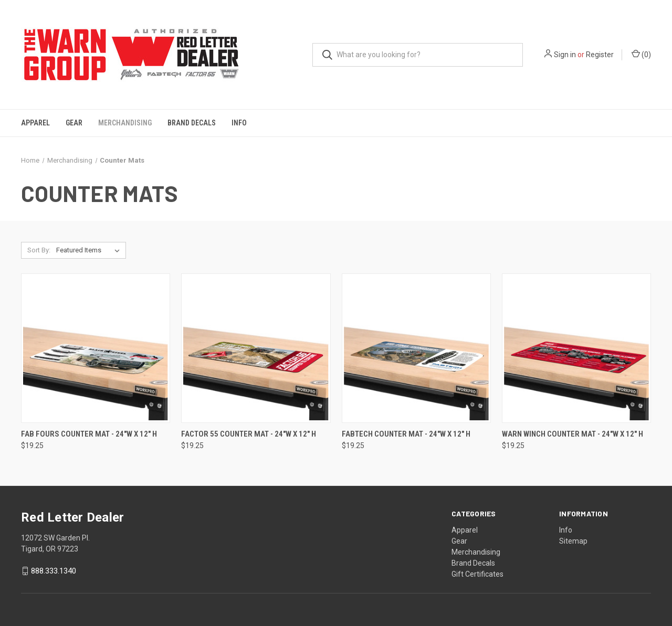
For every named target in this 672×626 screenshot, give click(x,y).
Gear (74, 123)
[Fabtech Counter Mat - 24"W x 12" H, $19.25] (416, 348)
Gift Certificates (477, 574)
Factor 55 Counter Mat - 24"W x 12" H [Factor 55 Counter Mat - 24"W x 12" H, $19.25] (249, 434)
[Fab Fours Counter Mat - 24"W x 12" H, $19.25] (96, 348)
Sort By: (39, 250)
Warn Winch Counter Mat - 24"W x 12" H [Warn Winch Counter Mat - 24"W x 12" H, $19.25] (573, 434)
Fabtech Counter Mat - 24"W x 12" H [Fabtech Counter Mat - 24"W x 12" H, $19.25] (406, 434)
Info (239, 123)
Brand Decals (192, 123)
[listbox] (90, 250)
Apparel (35, 123)
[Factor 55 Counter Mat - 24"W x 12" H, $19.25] (256, 348)
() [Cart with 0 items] (641, 54)
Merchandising (125, 123)
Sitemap (573, 541)
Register (600, 55)
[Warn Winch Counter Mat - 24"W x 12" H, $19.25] (576, 348)
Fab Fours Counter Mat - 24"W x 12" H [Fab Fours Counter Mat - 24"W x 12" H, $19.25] (89, 434)
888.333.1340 (54, 571)
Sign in (565, 55)
